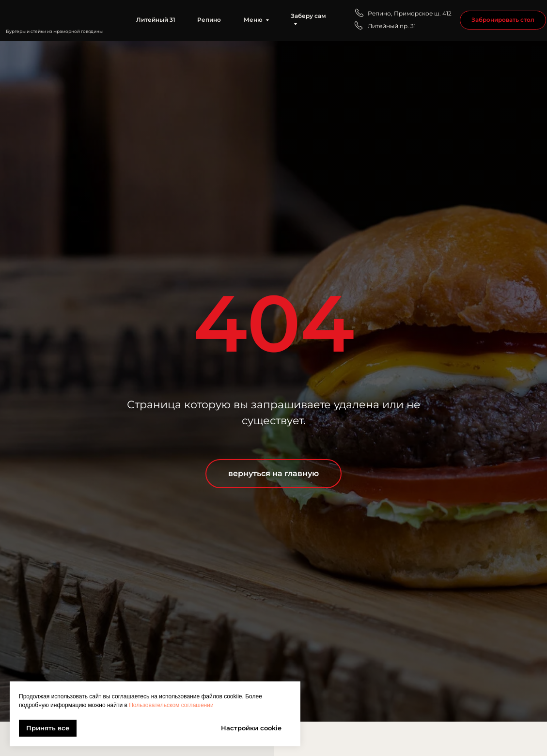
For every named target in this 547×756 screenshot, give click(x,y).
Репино (209, 20)
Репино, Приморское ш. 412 (410, 14)
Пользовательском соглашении (171, 705)
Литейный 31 (156, 20)
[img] (59, 15)
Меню (253, 20)
